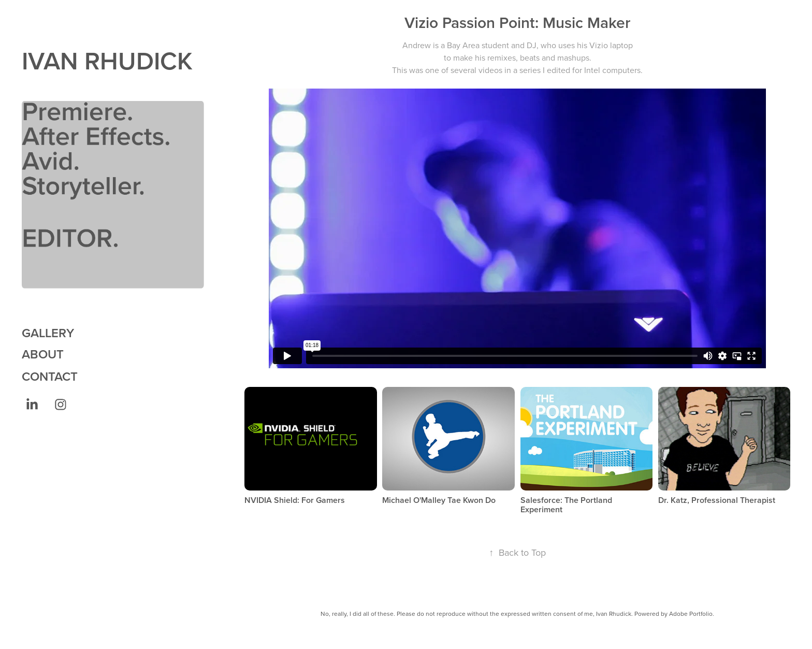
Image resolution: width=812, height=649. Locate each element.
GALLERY (48, 333)
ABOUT (43, 354)
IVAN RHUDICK (107, 60)
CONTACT (50, 376)
